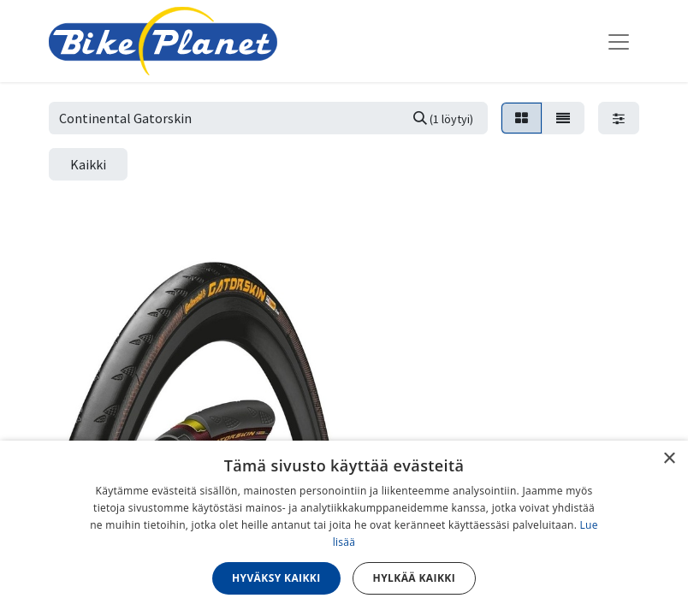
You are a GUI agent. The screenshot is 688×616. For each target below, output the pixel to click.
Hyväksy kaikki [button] (276, 578)
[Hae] (443, 118)
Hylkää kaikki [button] (414, 578)
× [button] (669, 459)
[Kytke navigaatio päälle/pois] (619, 41)
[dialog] (344, 528)
